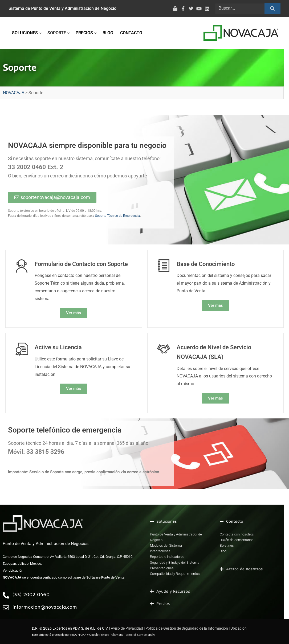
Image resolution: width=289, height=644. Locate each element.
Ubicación (239, 628)
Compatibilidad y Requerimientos (175, 574)
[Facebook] (183, 9)
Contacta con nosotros (237, 534)
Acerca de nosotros (245, 569)
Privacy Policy (109, 635)
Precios (163, 603)
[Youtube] (199, 9)
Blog (223, 551)
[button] (177, 521)
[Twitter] (191, 9)
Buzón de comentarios (237, 540)
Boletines (227, 545)
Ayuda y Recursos (173, 591)
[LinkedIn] (207, 9)
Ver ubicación (13, 570)
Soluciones (167, 521)
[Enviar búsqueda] (272, 9)
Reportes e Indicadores (167, 557)
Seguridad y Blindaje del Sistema (175, 562)
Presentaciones (162, 568)
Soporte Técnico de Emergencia (118, 216)
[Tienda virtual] (175, 9)
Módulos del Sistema (166, 545)
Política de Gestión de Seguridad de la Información (187, 628)
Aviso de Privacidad (127, 628)
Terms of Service (135, 635)
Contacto (235, 521)
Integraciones (160, 551)
